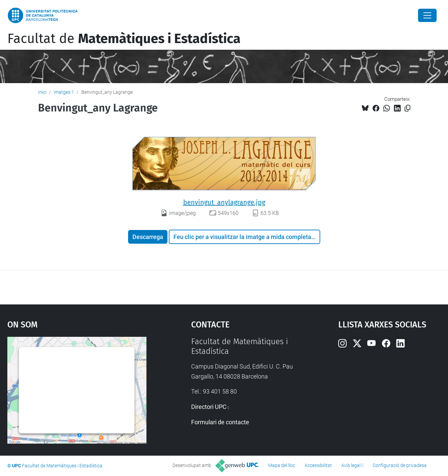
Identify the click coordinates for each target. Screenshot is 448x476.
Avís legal (351, 465)
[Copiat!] (407, 108)
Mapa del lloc (282, 465)
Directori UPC (209, 407)
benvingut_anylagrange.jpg (224, 202)
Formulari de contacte (220, 422)
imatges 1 (64, 92)
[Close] (427, 15)
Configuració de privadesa (400, 465)
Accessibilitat (318, 465)
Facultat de (124, 39)
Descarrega (148, 237)
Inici (42, 92)
